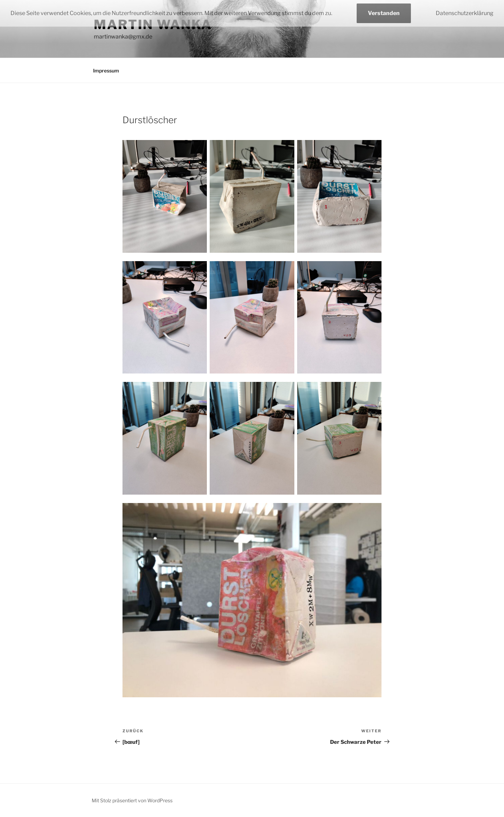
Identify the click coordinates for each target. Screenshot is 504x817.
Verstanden (384, 13)
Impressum (106, 71)
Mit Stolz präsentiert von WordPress (132, 800)
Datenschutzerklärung (465, 13)
